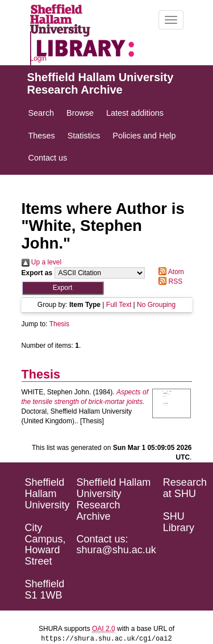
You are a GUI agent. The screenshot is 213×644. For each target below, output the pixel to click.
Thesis (59, 324)
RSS (169, 281)
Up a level (42, 262)
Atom (170, 272)
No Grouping (156, 305)
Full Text (119, 305)
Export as (37, 273)
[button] (63, 288)
